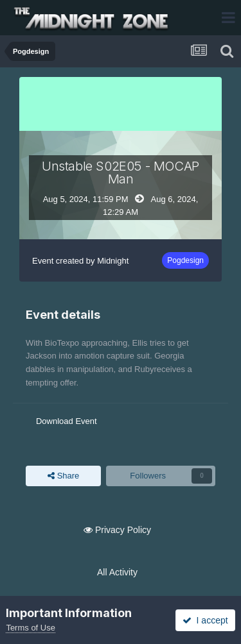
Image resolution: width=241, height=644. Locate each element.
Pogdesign (185, 260)
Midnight (113, 261)
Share (63, 476)
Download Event (67, 421)
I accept (205, 620)
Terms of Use (31, 628)
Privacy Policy (123, 530)
